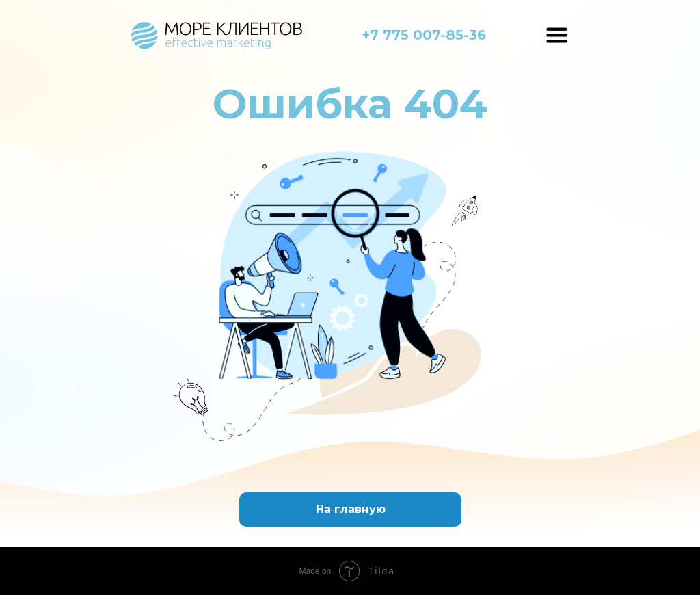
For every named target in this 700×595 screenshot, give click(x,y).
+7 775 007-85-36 (424, 35)
